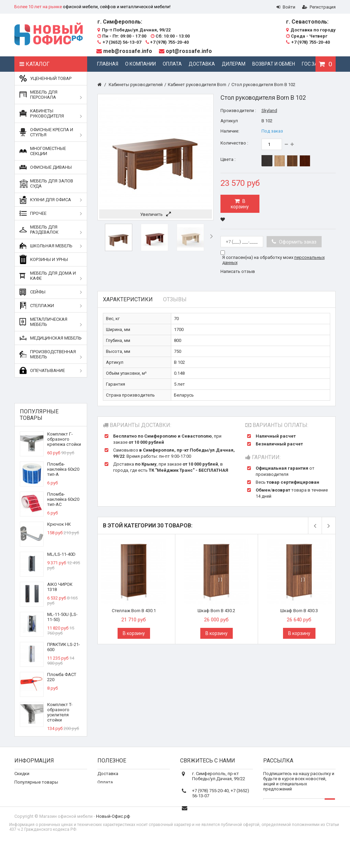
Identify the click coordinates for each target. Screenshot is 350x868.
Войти (286, 7)
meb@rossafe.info (128, 51)
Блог (102, 804)
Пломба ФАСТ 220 (62, 677)
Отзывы (175, 299)
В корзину (240, 204)
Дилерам (234, 64)
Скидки (22, 779)
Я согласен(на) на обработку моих (273, 260)
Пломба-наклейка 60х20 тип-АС (63, 499)
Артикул (229, 121)
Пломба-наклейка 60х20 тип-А (63, 469)
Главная (108, 64)
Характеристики (128, 299)
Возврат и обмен (274, 64)
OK (330, 810)
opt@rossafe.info (189, 51)
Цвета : (228, 159)
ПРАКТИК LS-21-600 (64, 647)
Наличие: (230, 131)
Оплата (172, 64)
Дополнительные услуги (123, 813)
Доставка (202, 64)
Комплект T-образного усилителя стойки (60, 712)
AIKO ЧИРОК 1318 (60, 587)
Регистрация (319, 7)
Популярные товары (39, 415)
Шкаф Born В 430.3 (299, 611)
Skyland (269, 111)
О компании (140, 64)
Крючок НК (59, 524)
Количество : (234, 143)
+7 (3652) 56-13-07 (119, 42)
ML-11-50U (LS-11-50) (62, 617)
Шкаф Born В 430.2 (216, 611)
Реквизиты (109, 796)
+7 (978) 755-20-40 (167, 42)
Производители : (238, 111)
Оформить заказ (297, 242)
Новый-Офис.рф (113, 841)
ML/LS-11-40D (61, 554)
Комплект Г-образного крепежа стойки (64, 439)
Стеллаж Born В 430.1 (134, 611)
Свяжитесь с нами (33, 796)
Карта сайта (27, 813)
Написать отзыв (238, 271)
